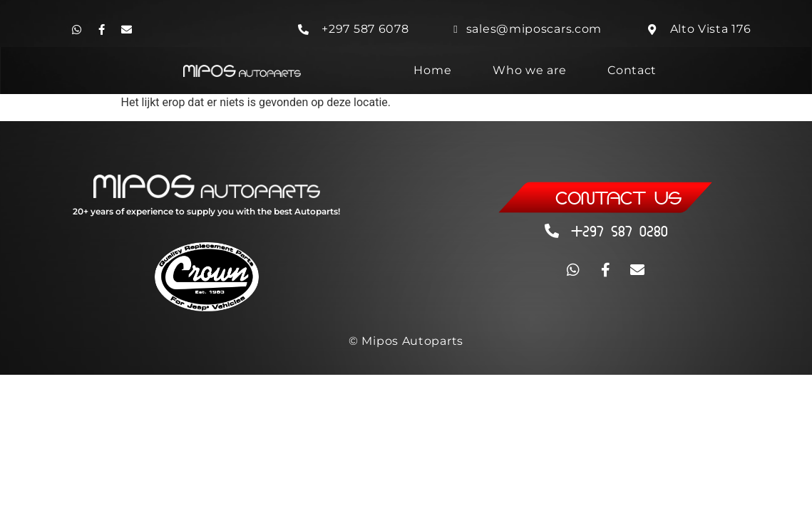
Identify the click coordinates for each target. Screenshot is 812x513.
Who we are (529, 70)
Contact (632, 70)
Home (432, 70)
